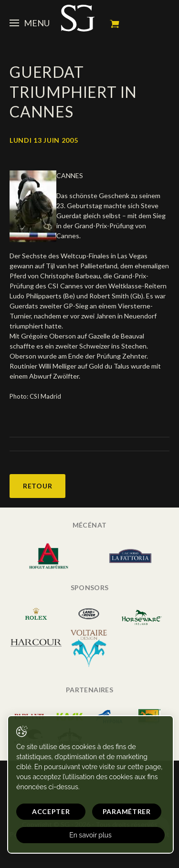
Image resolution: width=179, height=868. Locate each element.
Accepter (51, 811)
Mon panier (115, 24)
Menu (30, 23)
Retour (37, 486)
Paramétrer (127, 811)
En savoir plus (90, 835)
